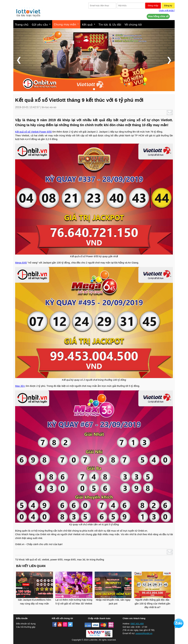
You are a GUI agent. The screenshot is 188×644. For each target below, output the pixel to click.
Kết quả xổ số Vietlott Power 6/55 (33, 132)
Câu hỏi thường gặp (26, 627)
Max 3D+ (20, 386)
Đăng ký (168, 6)
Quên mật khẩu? (167, 10)
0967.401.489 (137, 624)
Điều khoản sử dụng (26, 624)
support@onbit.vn (144, 633)
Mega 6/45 (21, 263)
